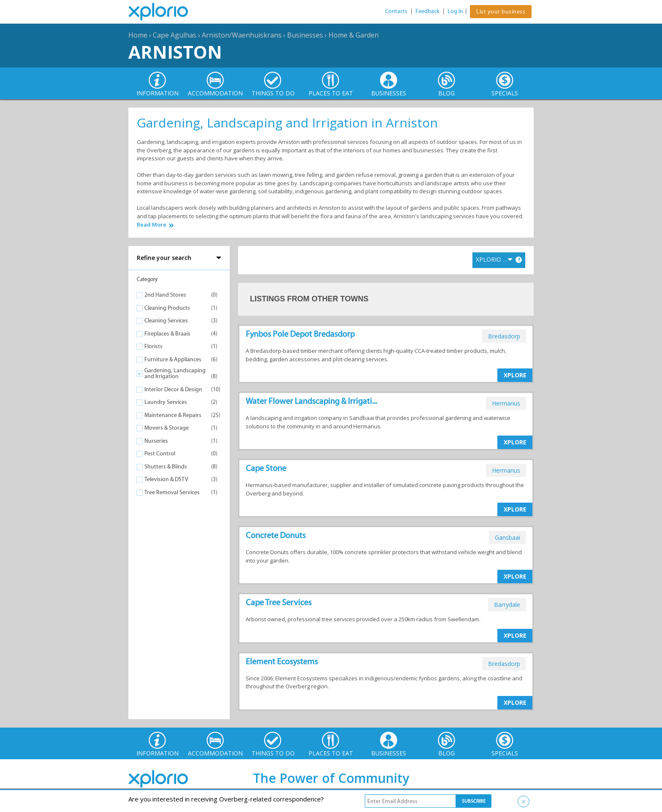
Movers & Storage (167, 428)
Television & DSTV (166, 479)
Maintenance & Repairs (173, 415)
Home (138, 35)
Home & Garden (354, 35)
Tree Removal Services (172, 492)
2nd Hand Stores (165, 295)
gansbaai (507, 537)
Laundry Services (166, 402)
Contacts (396, 11)
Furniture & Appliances (173, 359)
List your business (501, 12)
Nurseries (156, 441)
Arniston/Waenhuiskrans (242, 35)
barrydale (507, 605)
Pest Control (160, 453)
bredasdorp (504, 336)
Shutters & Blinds (166, 467)
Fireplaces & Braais (167, 334)
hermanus (506, 403)
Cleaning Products (167, 308)
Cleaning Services (166, 321)
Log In (455, 11)
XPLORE (515, 375)
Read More (152, 225)
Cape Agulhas (175, 35)
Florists (153, 346)
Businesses (305, 35)
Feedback (427, 11)
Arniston (175, 52)
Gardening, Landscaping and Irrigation (175, 373)
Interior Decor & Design (173, 389)
